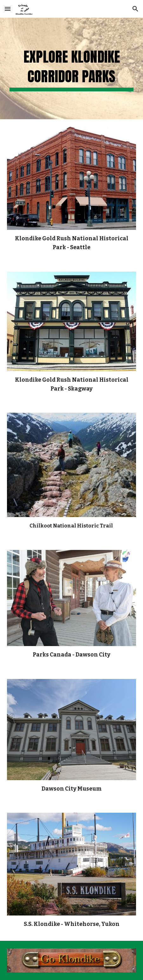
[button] (8, 9)
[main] (72, 68)
